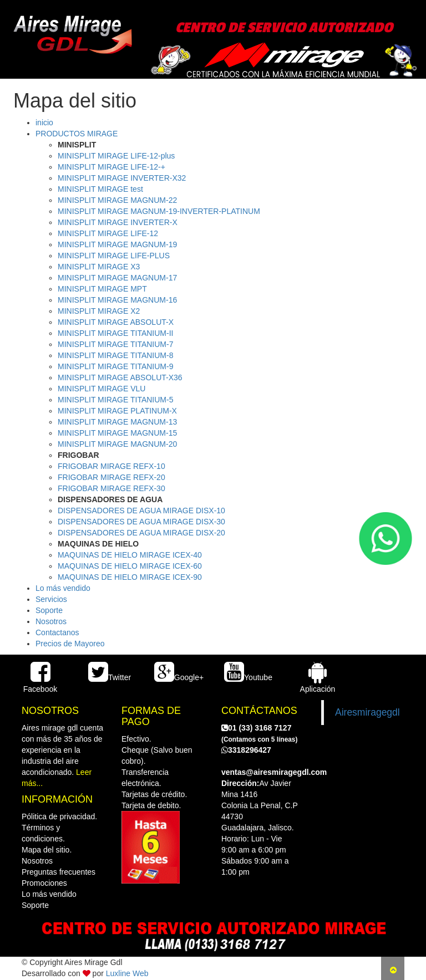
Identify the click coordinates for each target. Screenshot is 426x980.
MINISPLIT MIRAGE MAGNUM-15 (117, 433)
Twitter (110, 677)
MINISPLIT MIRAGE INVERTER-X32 (122, 178)
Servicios (51, 599)
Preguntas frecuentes (59, 872)
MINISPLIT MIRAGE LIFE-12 (108, 233)
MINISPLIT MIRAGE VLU (102, 389)
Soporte (49, 610)
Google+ (179, 677)
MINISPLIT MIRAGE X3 (99, 267)
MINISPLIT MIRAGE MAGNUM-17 (117, 278)
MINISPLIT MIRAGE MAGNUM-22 (117, 200)
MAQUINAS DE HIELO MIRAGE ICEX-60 (130, 566)
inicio (44, 122)
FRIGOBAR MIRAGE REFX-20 (111, 477)
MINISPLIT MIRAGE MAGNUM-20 (117, 444)
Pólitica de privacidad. (59, 816)
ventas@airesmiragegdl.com (274, 772)
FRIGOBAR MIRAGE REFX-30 (111, 488)
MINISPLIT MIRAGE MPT (102, 289)
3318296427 (246, 750)
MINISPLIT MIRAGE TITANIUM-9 (115, 366)
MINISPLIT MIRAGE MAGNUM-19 (117, 244)
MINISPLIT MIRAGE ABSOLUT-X (116, 322)
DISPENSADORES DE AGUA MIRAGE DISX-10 (141, 511)
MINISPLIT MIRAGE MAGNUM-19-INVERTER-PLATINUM (159, 211)
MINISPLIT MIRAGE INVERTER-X (118, 222)
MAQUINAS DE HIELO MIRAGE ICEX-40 (130, 555)
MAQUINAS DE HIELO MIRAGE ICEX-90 (130, 577)
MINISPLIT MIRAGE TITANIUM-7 (115, 344)
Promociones (44, 883)
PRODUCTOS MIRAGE (77, 134)
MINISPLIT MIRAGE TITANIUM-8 (115, 355)
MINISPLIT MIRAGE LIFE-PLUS (114, 256)
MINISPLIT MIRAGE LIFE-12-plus (116, 156)
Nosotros (51, 621)
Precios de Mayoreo (70, 644)
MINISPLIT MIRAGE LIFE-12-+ (111, 167)
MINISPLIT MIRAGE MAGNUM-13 (117, 422)
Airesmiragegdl (367, 712)
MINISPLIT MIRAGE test (100, 189)
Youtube (248, 677)
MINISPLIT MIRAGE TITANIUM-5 (115, 400)
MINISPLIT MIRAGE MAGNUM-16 (117, 300)
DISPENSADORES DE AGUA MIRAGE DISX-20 (141, 533)
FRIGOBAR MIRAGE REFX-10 (111, 466)
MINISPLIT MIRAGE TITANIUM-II (115, 333)
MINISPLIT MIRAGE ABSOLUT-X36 (120, 377)
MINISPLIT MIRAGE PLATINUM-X (117, 411)
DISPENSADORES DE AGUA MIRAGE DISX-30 (141, 522)
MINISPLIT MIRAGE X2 (99, 311)
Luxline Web (127, 973)
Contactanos (57, 632)
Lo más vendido (63, 588)
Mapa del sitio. (47, 850)
